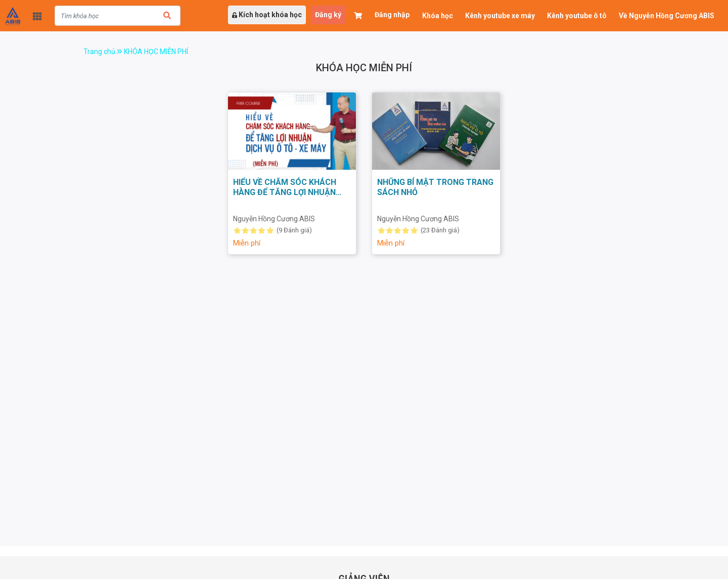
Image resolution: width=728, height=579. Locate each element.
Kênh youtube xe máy (500, 16)
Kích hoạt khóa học (267, 15)
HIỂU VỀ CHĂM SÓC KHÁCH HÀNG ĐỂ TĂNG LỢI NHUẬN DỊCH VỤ (285, 192)
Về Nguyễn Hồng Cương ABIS (667, 16)
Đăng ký (328, 15)
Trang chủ (104, 52)
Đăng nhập (392, 15)
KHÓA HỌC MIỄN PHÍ (156, 52)
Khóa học (438, 16)
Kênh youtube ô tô (577, 16)
